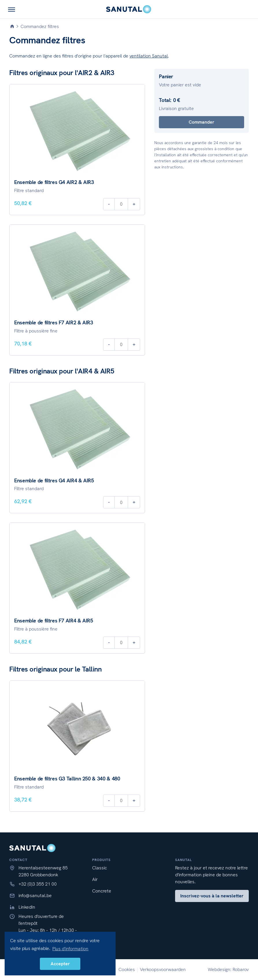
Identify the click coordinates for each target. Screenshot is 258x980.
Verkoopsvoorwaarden (163, 969)
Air (95, 879)
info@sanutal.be (35, 896)
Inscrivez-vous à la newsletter (212, 896)
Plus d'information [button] (70, 949)
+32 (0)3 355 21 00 (38, 884)
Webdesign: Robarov (228, 969)
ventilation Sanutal (149, 56)
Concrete (102, 891)
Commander (202, 122)
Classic (100, 868)
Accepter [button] (60, 964)
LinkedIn (27, 907)
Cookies (127, 969)
